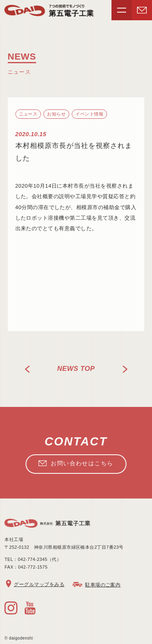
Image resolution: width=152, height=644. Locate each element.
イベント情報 (89, 114)
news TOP (76, 369)
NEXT (125, 369)
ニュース (28, 114)
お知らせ (56, 114)
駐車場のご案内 (103, 585)
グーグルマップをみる (39, 584)
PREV (28, 369)
